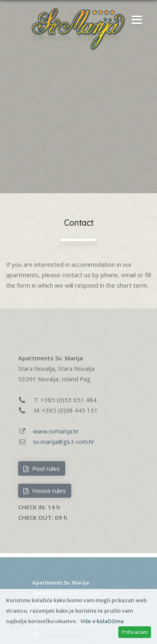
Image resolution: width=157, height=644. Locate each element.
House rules (44, 491)
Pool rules (41, 468)
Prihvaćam (135, 632)
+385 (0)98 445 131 (70, 410)
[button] (135, 20)
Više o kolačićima (102, 621)
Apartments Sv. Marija (61, 583)
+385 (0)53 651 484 (69, 400)
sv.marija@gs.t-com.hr (64, 442)
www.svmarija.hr (56, 431)
